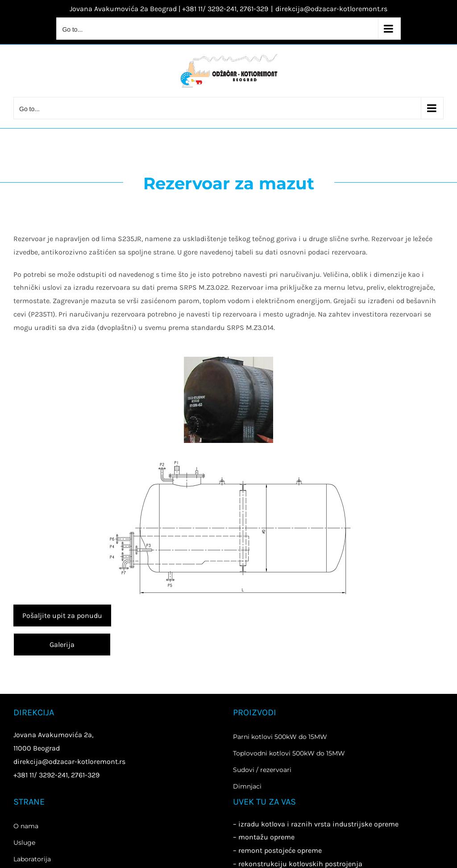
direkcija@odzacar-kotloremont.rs (331, 9)
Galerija (62, 645)
